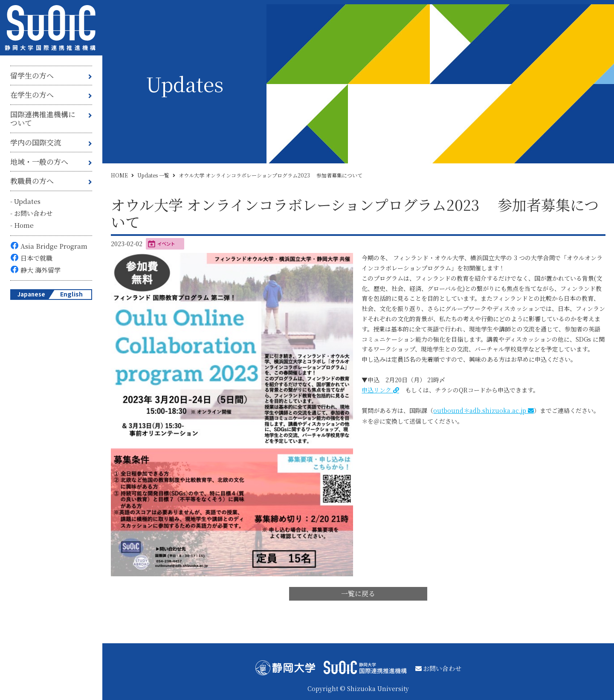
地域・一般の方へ (39, 161)
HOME (119, 175)
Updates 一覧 (153, 175)
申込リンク (377, 390)
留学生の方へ (32, 75)
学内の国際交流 (36, 142)
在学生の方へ (32, 94)
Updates (27, 201)
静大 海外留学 (41, 270)
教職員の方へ (32, 181)
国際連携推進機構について (43, 118)
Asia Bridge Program (54, 246)
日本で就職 (36, 258)
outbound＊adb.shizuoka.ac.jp (480, 410)
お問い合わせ (33, 213)
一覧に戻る (358, 594)
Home (24, 225)
